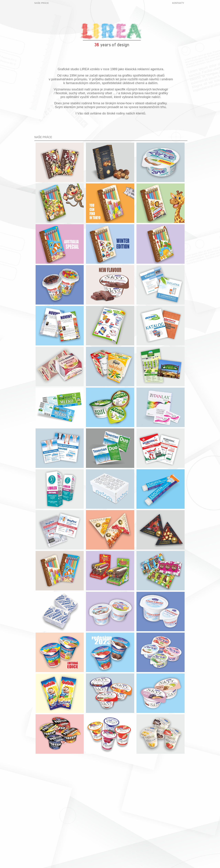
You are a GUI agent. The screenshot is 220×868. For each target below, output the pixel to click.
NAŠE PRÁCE (42, 3)
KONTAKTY (178, 3)
